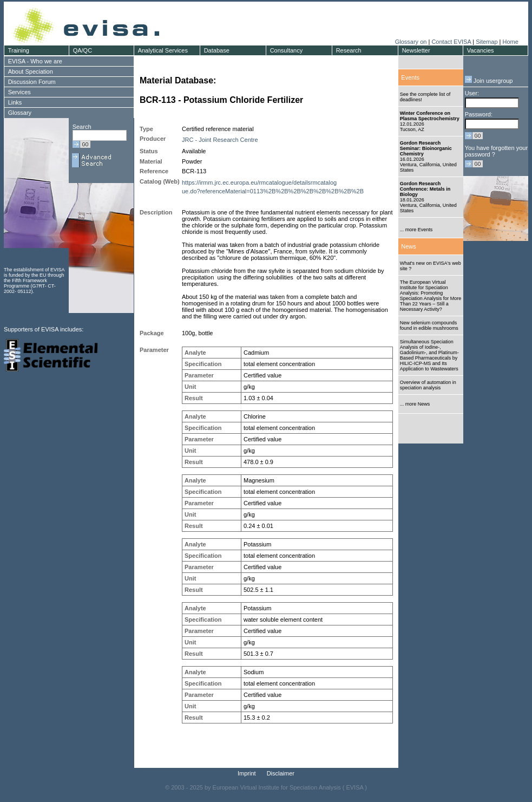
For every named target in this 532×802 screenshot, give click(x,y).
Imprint (247, 773)
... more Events (416, 230)
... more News (415, 404)
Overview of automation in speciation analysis (428, 385)
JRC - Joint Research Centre (220, 140)
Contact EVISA (451, 42)
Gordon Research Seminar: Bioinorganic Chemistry (426, 148)
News (409, 246)
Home (510, 42)
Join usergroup (489, 81)
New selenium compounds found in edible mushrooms (429, 325)
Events (410, 77)
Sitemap (487, 42)
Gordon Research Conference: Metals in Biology (425, 189)
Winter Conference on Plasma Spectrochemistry (430, 116)
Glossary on (412, 42)
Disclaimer (281, 773)
